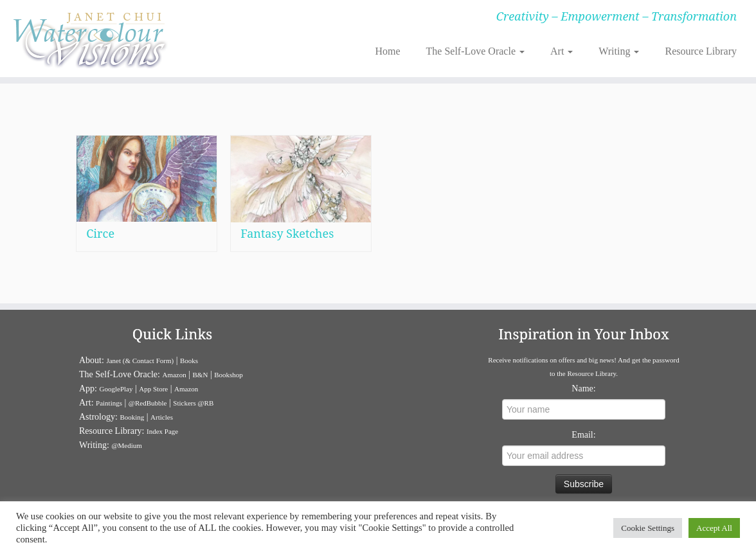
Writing (619, 51)
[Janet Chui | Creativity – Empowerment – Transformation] (88, 39)
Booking (132, 417)
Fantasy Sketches (287, 237)
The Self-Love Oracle (475, 51)
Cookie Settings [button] (648, 528)
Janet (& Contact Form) (140, 361)
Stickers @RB (193, 403)
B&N (201, 375)
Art (562, 51)
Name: (583, 389)
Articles (162, 417)
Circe (100, 233)
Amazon (174, 375)
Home (387, 51)
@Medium (126, 445)
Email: (583, 435)
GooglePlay (116, 389)
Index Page (162, 431)
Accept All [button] (714, 528)
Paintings (109, 403)
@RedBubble (148, 403)
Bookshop (229, 375)
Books (189, 361)
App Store (153, 389)
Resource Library (701, 51)
